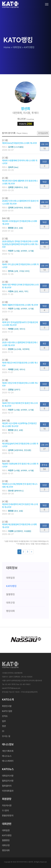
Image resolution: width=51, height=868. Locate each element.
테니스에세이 (8, 761)
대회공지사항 (8, 776)
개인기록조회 (8, 751)
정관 (4, 726)
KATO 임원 (7, 711)
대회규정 (6, 845)
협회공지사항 (8, 781)
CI (3, 731)
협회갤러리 (7, 786)
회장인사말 (7, 706)
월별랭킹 (6, 840)
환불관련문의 (8, 816)
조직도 (5, 716)
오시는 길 (6, 736)
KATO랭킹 (7, 835)
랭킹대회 (6, 850)
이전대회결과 (8, 791)
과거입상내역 (43, 133)
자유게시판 (7, 806)
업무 (4, 721)
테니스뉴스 (7, 756)
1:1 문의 (5, 811)
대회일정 (6, 830)
